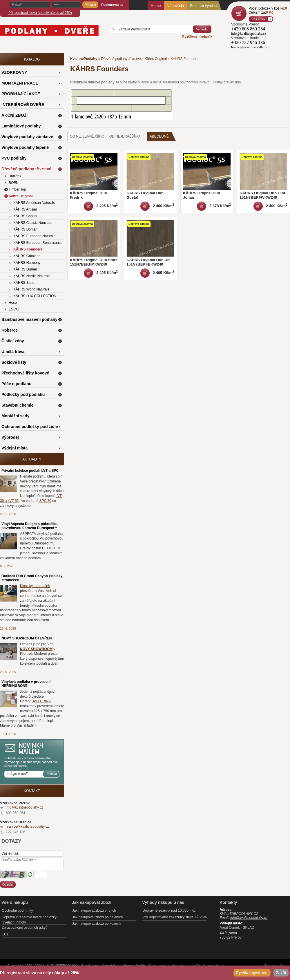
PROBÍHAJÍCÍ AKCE (21, 94)
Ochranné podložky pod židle (30, 427)
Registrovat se (112, 5)
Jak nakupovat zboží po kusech (96, 924)
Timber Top (17, 189)
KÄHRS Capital (25, 216)
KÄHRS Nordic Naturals (32, 276)
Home (156, 6)
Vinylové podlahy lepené (25, 147)
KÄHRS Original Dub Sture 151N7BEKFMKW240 (94, 262)
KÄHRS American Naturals (34, 203)
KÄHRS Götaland (27, 256)
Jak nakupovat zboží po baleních (98, 917)
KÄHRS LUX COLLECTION (35, 296)
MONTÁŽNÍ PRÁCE (20, 83)
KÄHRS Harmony (27, 263)
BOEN (14, 183)
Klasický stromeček (35, 586)
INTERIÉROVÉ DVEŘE (23, 105)
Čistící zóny (13, 341)
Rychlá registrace (252, 973)
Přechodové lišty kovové (25, 373)
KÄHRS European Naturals (34, 236)
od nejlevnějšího (87, 136)
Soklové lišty (14, 362)
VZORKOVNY (14, 72)
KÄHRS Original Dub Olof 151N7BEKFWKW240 (262, 195)
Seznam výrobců (204, 6)
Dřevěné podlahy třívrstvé (121, 59)
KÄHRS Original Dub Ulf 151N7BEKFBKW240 (148, 262)
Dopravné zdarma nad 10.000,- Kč (169, 910)
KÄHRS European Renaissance (38, 243)
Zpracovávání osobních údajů (25, 928)
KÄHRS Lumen (25, 269)
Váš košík (258, 19)
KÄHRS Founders (28, 249)
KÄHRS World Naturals (31, 289)
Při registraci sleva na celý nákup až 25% (40, 13)
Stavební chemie (18, 405)
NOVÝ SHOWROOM (36, 649)
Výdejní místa (14, 448)
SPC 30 (45, 501)
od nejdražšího (125, 136)
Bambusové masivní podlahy (29, 319)
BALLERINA (41, 701)
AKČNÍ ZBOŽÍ (14, 115)
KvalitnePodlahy (84, 59)
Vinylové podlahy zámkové (27, 137)
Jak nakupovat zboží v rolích (94, 910)
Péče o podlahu (16, 384)
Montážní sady (15, 416)
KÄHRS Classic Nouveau (33, 223)
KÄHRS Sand (24, 283)
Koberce (10, 330)
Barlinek (15, 176)
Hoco (13, 303)
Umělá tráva (13, 352)
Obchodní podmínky (17, 910)
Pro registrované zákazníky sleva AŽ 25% (174, 917)
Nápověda (175, 6)
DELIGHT (50, 548)
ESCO (14, 309)
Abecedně (163, 136)
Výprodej (10, 437)
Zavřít (281, 973)
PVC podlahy (14, 158)
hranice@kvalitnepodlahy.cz (27, 827)
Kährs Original (156, 59)
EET (5, 934)
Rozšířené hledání (197, 36)
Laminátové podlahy (21, 126)
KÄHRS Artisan (25, 209)
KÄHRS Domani (26, 229)
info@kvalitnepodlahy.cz (25, 807)
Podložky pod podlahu (23, 394)
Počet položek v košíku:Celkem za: (268, 10)
